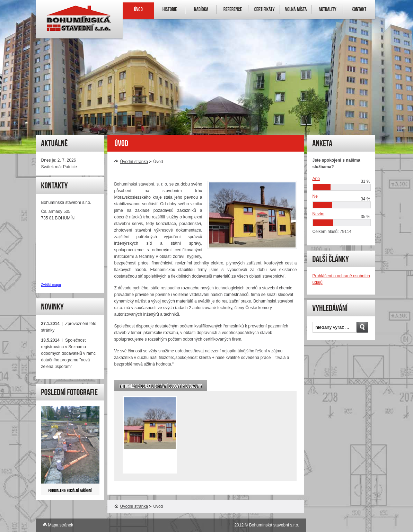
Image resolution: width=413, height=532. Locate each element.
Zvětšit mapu (51, 285)
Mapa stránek (61, 525)
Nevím (319, 214)
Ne (315, 196)
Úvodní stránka (131, 162)
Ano (316, 179)
